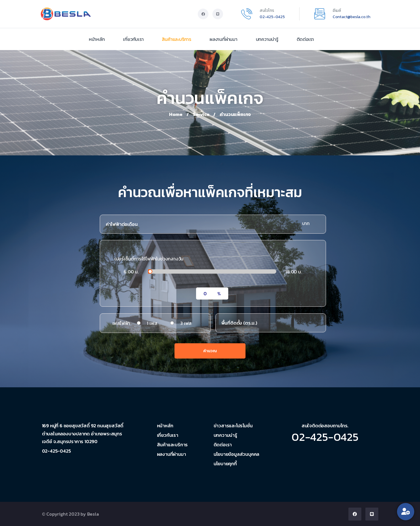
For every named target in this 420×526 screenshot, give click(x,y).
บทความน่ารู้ (267, 39)
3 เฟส (186, 323)
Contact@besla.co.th (351, 17)
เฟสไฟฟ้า (121, 323)
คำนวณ (210, 351)
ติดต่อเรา (305, 39)
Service (201, 114)
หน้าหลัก (97, 39)
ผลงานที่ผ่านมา (224, 39)
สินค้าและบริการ (177, 39)
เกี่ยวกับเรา (133, 39)
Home (176, 114)
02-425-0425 (272, 17)
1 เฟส (152, 323)
